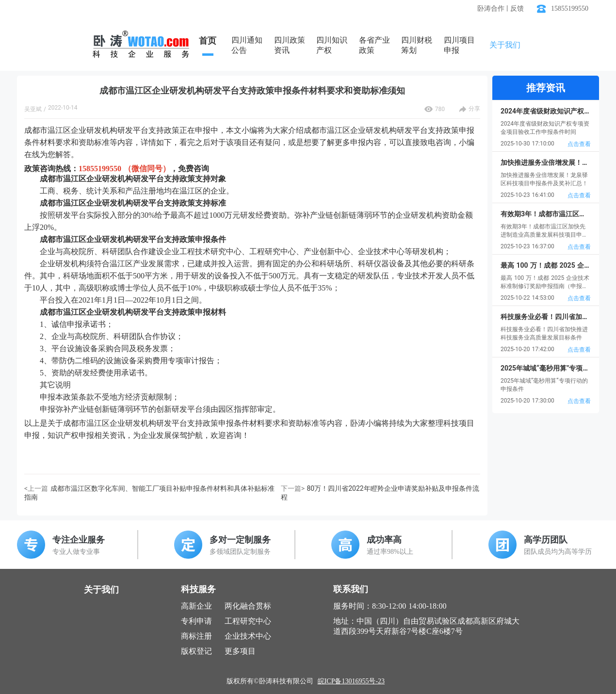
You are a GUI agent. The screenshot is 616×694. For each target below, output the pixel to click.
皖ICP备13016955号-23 (351, 681)
